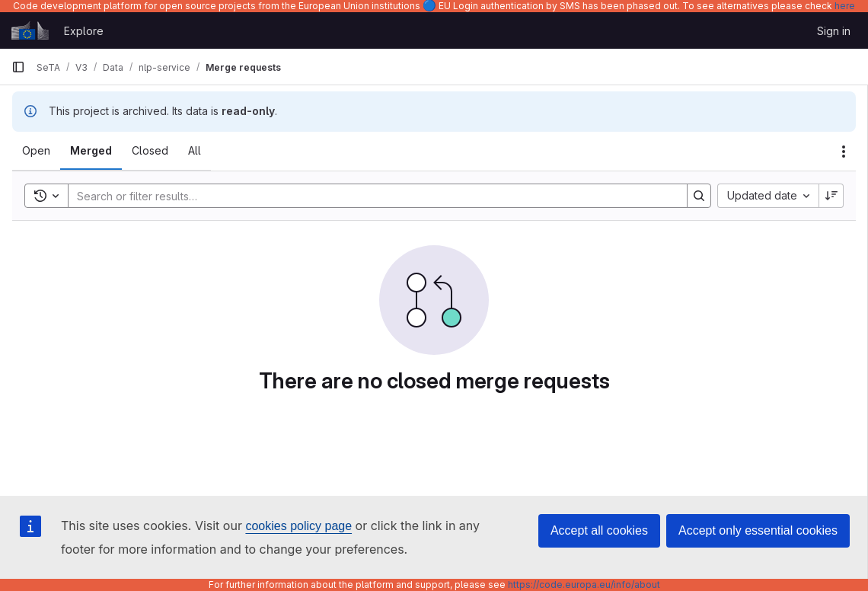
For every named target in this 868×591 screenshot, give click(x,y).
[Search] (370, 196)
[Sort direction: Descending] (831, 196)
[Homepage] (30, 30)
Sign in (834, 31)
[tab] (36, 151)
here (845, 6)
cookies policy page (298, 526)
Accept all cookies (599, 530)
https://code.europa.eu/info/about (584, 585)
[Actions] (844, 152)
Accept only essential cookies (758, 530)
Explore (84, 31)
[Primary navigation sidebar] (18, 67)
